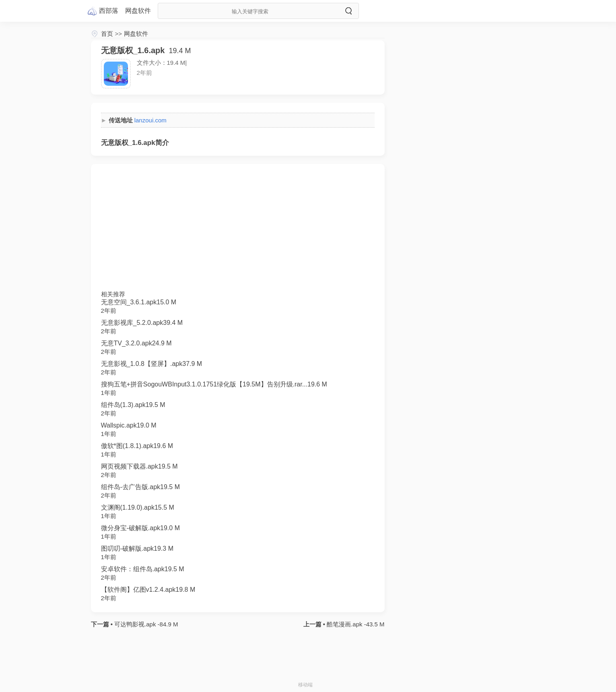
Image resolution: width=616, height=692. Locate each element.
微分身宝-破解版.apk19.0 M (140, 528)
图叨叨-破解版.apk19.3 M (137, 548)
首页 (107, 34)
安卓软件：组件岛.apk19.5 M (143, 569)
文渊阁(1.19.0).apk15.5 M (138, 507)
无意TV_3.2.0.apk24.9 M (136, 343)
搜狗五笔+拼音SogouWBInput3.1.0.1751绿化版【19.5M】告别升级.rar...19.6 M (214, 384)
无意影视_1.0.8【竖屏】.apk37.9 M (152, 364)
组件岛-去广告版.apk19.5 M (140, 487)
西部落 (109, 11)
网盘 (138, 11)
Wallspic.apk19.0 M (129, 425)
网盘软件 (136, 34)
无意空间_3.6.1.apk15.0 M (139, 302)
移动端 (305, 685)
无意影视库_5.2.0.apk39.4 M (142, 323)
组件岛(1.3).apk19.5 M (133, 405)
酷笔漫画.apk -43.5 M (355, 624)
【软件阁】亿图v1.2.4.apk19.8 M (148, 590)
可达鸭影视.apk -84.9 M (145, 624)
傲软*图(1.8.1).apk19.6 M (137, 446)
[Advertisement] (238, 230)
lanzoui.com (150, 120)
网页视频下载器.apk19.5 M (139, 466)
